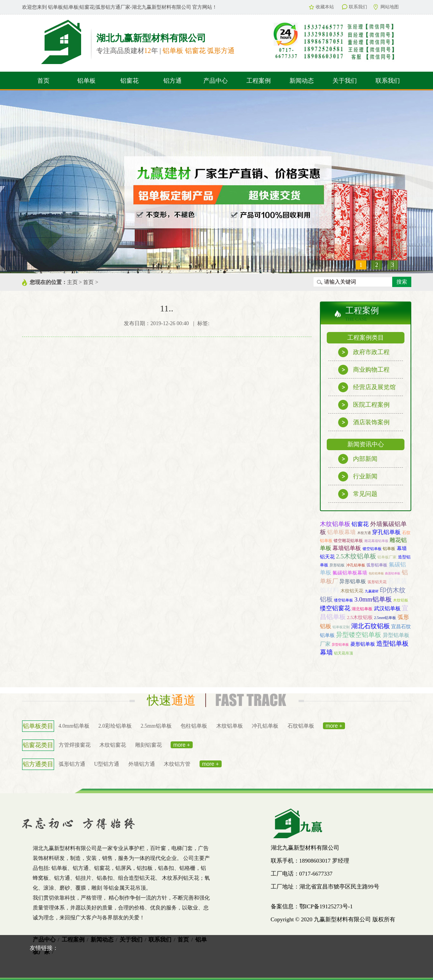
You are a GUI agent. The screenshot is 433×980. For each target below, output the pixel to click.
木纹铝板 (401, 600)
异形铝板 (337, 565)
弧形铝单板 (377, 565)
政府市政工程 (364, 352)
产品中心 (216, 81)
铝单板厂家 (387, 557)
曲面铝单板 (393, 573)
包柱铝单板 (376, 573)
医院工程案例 (364, 405)
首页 (43, 81)
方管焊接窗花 (75, 745)
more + (334, 726)
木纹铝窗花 (113, 745)
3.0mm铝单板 (373, 599)
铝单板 (86, 81)
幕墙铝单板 (347, 548)
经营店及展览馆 (367, 387)
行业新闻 (358, 476)
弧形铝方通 (72, 764)
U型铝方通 (107, 764)
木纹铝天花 (352, 591)
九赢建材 (372, 591)
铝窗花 (129, 81)
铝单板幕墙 (341, 532)
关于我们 (345, 81)
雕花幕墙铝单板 (376, 541)
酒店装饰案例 (364, 422)
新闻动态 (302, 81)
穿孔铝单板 (386, 532)
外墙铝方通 (142, 764)
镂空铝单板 (372, 549)
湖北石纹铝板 (371, 626)
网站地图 (386, 7)
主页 (72, 282)
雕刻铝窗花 (149, 745)
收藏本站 (321, 7)
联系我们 (355, 7)
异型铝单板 (340, 645)
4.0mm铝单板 (74, 726)
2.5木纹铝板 (360, 618)
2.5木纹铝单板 (356, 556)
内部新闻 (358, 459)
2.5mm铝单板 (385, 618)
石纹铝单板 (301, 726)
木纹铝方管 (177, 764)
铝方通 (173, 81)
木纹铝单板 (335, 524)
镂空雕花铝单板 (348, 541)
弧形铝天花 (377, 582)
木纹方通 (364, 533)
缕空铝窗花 (335, 608)
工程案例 (259, 81)
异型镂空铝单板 (359, 635)
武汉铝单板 (387, 608)
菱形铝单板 (363, 644)
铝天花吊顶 (344, 653)
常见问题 (358, 494)
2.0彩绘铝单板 (115, 726)
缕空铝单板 (344, 600)
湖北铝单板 (362, 609)
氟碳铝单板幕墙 (350, 573)
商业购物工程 (364, 370)
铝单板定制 (341, 627)
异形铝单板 (353, 581)
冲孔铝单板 (356, 565)
